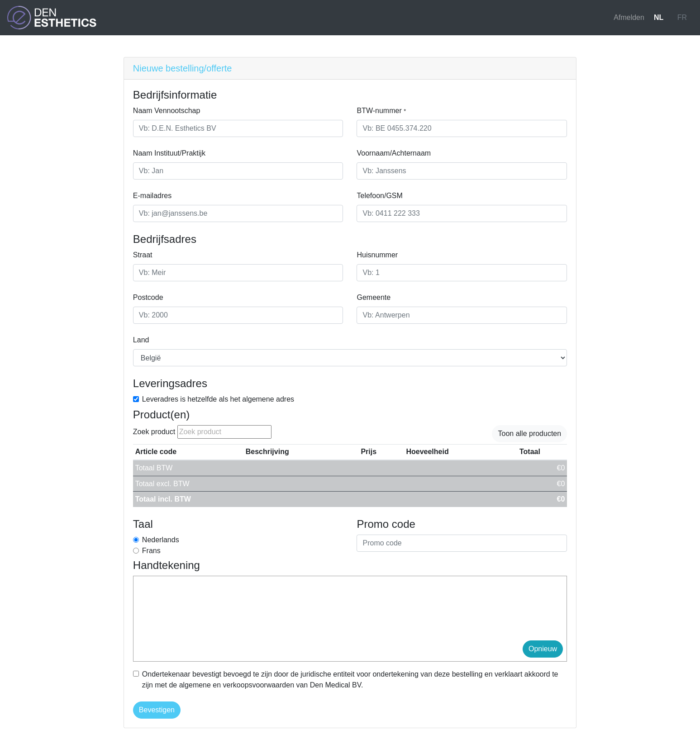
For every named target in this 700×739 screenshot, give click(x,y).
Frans (151, 551)
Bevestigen (157, 710)
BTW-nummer (381, 111)
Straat (143, 255)
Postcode (148, 297)
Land (141, 340)
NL (659, 17)
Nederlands (161, 540)
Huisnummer (377, 255)
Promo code (386, 524)
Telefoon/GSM (379, 196)
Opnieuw (543, 649)
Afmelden (629, 17)
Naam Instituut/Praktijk (169, 153)
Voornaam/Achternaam (394, 153)
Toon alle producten (529, 433)
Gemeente (374, 297)
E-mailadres (152, 196)
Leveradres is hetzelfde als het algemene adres (218, 399)
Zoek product (154, 432)
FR (682, 17)
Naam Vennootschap (167, 111)
